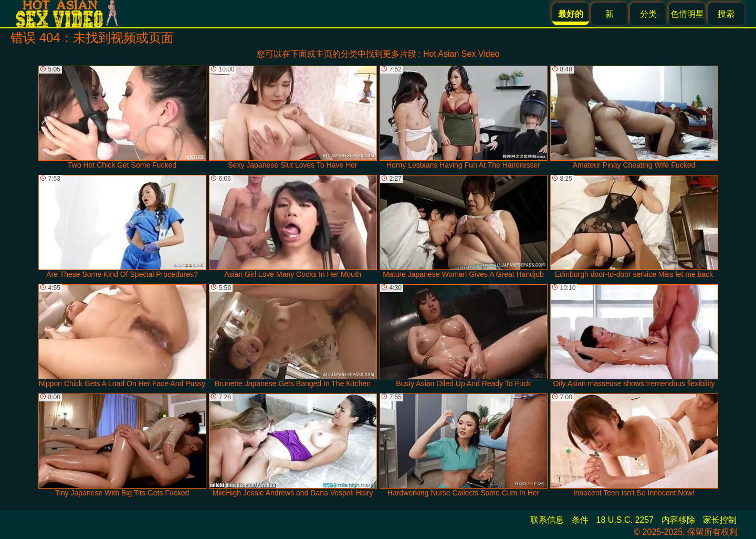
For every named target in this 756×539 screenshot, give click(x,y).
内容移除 (678, 520)
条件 (580, 520)
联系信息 (547, 520)
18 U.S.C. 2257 (625, 520)
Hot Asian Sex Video (461, 54)
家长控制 (720, 520)
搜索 (726, 14)
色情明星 (687, 14)
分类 (648, 14)
